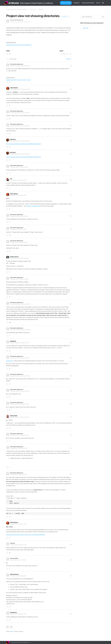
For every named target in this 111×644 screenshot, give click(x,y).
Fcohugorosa (13, 612)
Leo (11, 179)
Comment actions (71, 65)
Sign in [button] (98, 3)
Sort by (68, 59)
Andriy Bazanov (14, 88)
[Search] (92, 17)
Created (20, 66)
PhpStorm (41, 9)
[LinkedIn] (67, 54)
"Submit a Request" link (33, 206)
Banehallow (13, 341)
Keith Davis (13, 139)
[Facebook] (61, 54)
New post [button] (86, 28)
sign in (11, 631)
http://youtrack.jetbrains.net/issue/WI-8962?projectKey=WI (24, 144)
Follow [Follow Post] (64, 16)
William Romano (14, 574)
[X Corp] (64, 54)
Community (77, 3)
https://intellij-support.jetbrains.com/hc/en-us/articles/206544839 (26, 535)
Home (12, 3)
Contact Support (66, 3)
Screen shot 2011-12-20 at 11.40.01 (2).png (18, 80)
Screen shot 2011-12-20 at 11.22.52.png (19, 45)
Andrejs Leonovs (14, 257)
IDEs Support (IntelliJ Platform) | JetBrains (17, 9)
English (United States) (88, 3)
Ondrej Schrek (14, 416)
